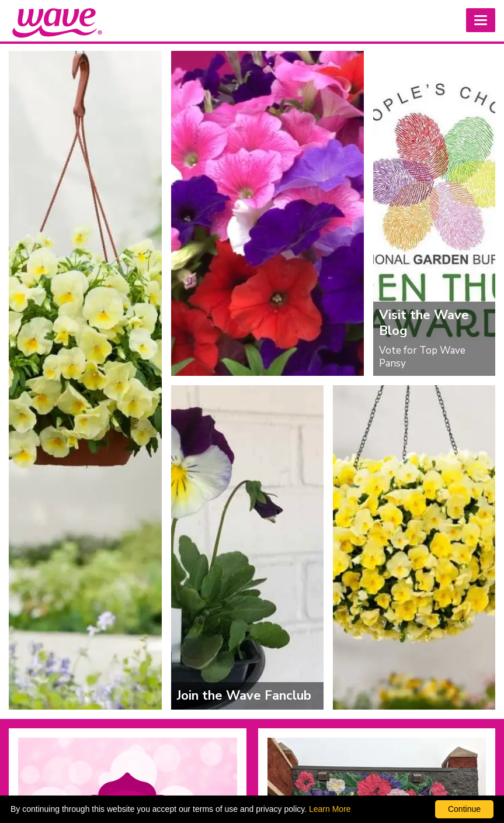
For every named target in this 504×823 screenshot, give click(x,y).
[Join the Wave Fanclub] (248, 548)
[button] (481, 20)
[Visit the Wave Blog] (434, 213)
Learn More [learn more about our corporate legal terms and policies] (330, 809)
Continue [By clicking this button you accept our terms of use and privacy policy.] (464, 809)
